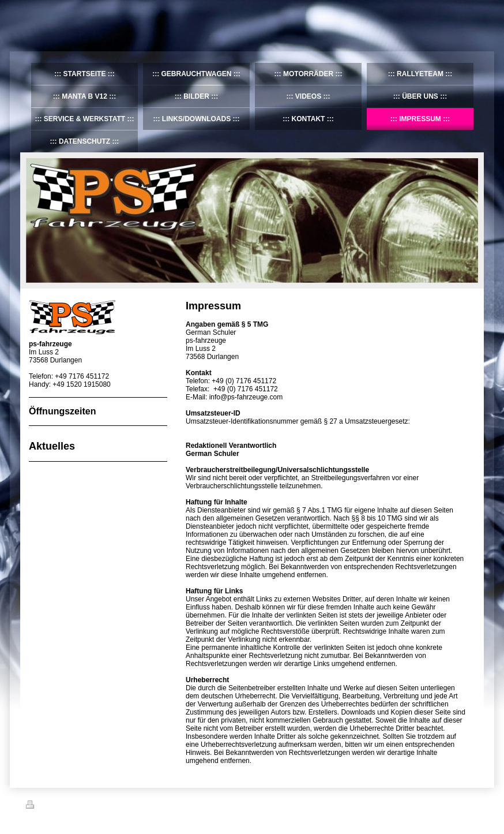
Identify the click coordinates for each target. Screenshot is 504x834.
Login (470, 805)
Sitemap (92, 806)
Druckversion (51, 806)
